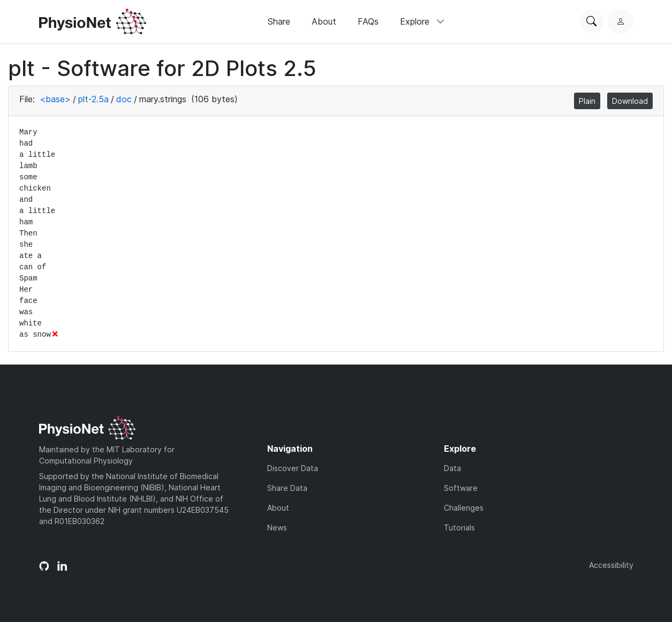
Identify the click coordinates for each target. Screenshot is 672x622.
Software (461, 488)
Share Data (287, 488)
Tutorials (459, 528)
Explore (422, 21)
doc (124, 99)
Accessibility (611, 565)
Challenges (464, 508)
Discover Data (293, 468)
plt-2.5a (93, 99)
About (324, 21)
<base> (55, 99)
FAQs (368, 21)
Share (279, 21)
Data (452, 468)
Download (630, 101)
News (277, 528)
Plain (587, 101)
